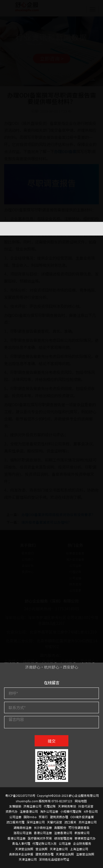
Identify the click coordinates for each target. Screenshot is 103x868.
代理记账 (50, 806)
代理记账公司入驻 (44, 843)
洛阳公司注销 (23, 833)
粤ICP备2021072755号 (20, 795)
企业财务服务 (82, 843)
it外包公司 (91, 811)
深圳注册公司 (36, 822)
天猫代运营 (55, 822)
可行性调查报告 (79, 827)
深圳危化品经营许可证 (54, 859)
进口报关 (70, 822)
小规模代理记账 (71, 811)
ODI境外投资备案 (82, 817)
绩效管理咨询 (63, 838)
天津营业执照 (24, 849)
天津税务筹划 (67, 806)
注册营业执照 (85, 854)
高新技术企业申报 (21, 854)
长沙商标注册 (43, 827)
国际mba (30, 817)
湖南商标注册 (23, 827)
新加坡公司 (82, 833)
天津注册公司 (59, 849)
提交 (52, 741)
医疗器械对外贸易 (40, 838)
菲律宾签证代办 (85, 838)
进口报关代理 (15, 822)
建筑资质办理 (59, 817)
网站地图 (81, 801)
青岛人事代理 (21, 843)
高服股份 (60, 827)
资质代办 (12, 811)
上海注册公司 (79, 849)
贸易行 (43, 817)
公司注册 (15, 817)
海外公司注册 (49, 811)
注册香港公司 (29, 811)
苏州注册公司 (88, 822)
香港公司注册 (43, 833)
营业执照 (41, 849)
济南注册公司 (32, 806)
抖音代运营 (86, 806)
